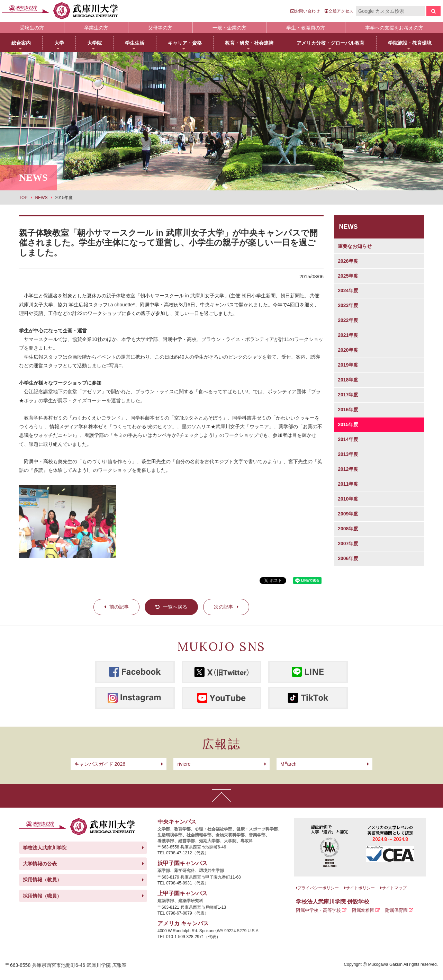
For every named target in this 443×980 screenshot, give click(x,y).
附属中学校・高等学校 (318, 910)
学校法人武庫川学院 (45, 848)
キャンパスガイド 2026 (100, 764)
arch (288, 764)
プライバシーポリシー (318, 888)
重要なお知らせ (355, 246)
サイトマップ (394, 888)
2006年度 (348, 558)
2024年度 (348, 290)
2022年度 (348, 320)
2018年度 (348, 380)
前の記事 (119, 607)
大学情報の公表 (40, 864)
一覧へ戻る (175, 607)
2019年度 (348, 365)
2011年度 (348, 484)
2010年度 (348, 499)
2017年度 (348, 395)
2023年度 (348, 305)
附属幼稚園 (363, 910)
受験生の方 (32, 28)
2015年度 (348, 424)
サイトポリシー (360, 888)
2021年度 (348, 335)
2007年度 (348, 543)
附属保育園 (396, 910)
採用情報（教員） (42, 880)
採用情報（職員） (42, 896)
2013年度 (348, 454)
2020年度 (348, 350)
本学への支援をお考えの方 (394, 28)
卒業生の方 (96, 28)
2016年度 (348, 410)
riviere (184, 764)
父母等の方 (160, 28)
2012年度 (348, 469)
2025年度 (348, 276)
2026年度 (348, 261)
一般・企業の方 (229, 28)
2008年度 (348, 529)
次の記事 (224, 607)
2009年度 (348, 514)
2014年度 (348, 439)
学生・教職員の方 (306, 28)
